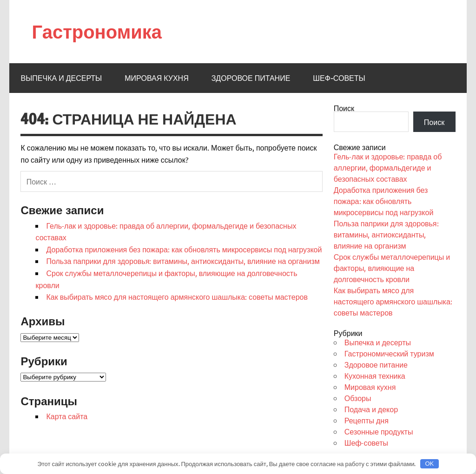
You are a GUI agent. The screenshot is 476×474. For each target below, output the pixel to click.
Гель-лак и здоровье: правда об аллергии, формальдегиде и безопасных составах (388, 167)
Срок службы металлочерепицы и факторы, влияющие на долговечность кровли (392, 268)
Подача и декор (371, 409)
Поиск (344, 108)
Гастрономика (97, 31)
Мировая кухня (156, 78)
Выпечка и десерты (61, 78)
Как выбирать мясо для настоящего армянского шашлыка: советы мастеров (177, 296)
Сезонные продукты (379, 431)
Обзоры (358, 398)
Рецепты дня (367, 420)
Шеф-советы (339, 78)
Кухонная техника (375, 375)
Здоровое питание (251, 78)
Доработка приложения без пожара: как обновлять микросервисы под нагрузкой (184, 249)
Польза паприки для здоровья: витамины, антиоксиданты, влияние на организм (183, 261)
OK (429, 464)
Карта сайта (67, 416)
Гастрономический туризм (389, 353)
